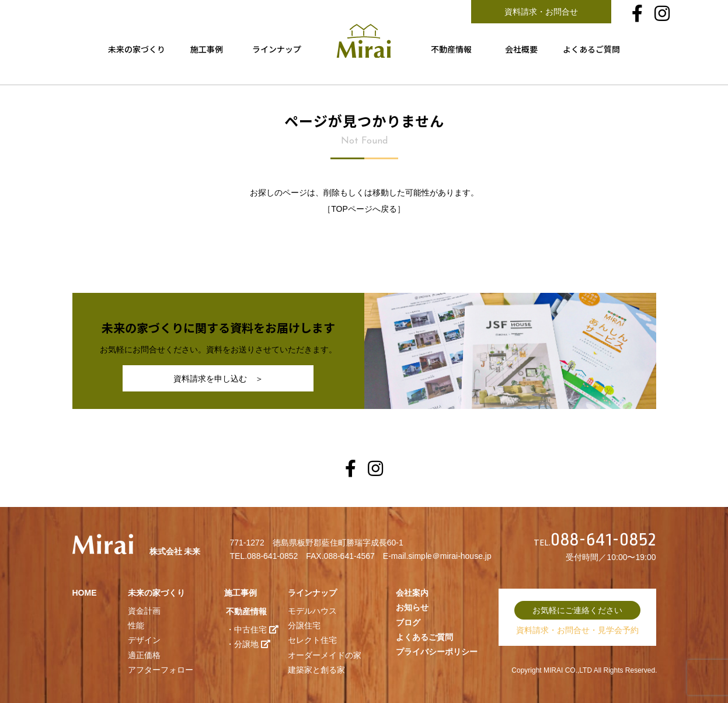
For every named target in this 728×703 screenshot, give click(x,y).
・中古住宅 (252, 629)
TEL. (596, 543)
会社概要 (521, 49)
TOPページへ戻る (364, 209)
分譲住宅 (304, 625)
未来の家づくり (137, 49)
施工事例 (207, 49)
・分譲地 (248, 644)
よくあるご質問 (591, 49)
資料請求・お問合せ (541, 12)
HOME (85, 593)
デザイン (144, 640)
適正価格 (144, 655)
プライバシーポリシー (437, 652)
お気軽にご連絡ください (577, 610)
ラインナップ (277, 49)
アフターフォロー (161, 670)
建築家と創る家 (316, 670)
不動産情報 (451, 49)
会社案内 (412, 593)
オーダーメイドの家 (325, 655)
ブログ (408, 622)
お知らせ (412, 607)
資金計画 (144, 611)
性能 (136, 625)
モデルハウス (312, 611)
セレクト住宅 (312, 640)
